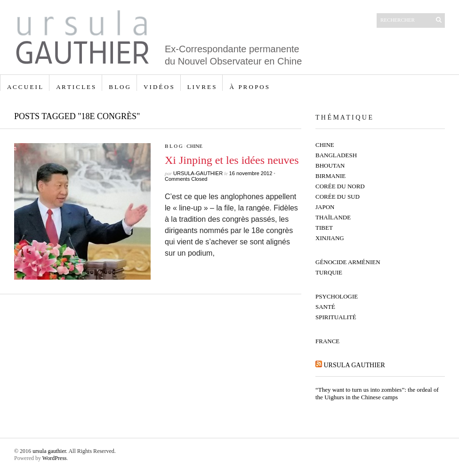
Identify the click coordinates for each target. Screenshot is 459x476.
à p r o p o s (249, 87)
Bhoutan (330, 165)
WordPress (55, 458)
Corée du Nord (340, 186)
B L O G (119, 87)
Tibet (324, 228)
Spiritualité (336, 317)
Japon (325, 207)
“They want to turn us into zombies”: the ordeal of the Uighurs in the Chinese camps (377, 393)
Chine (194, 146)
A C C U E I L (25, 87)
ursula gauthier (354, 365)
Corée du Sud (338, 197)
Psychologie (337, 296)
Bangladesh (336, 155)
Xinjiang (330, 238)
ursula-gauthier (198, 173)
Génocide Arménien (348, 262)
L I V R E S (202, 87)
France (327, 341)
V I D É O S (159, 87)
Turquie (329, 272)
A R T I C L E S (76, 87)
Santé (325, 307)
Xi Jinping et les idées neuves (232, 160)
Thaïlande (333, 217)
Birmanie (330, 176)
